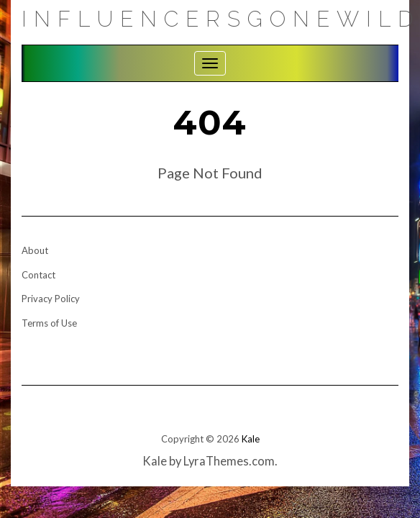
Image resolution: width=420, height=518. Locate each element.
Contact (38, 275)
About (35, 250)
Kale (251, 439)
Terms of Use (49, 323)
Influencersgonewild (221, 19)
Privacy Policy (51, 299)
